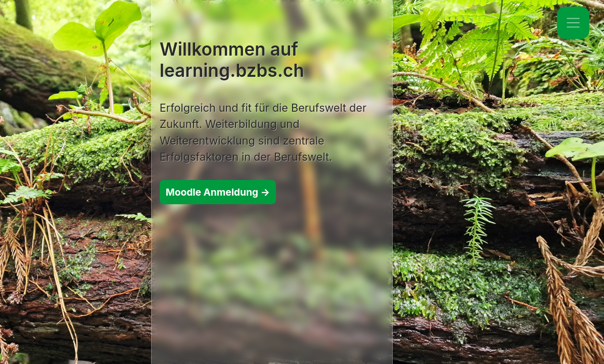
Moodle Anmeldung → (218, 192)
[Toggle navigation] (573, 23)
